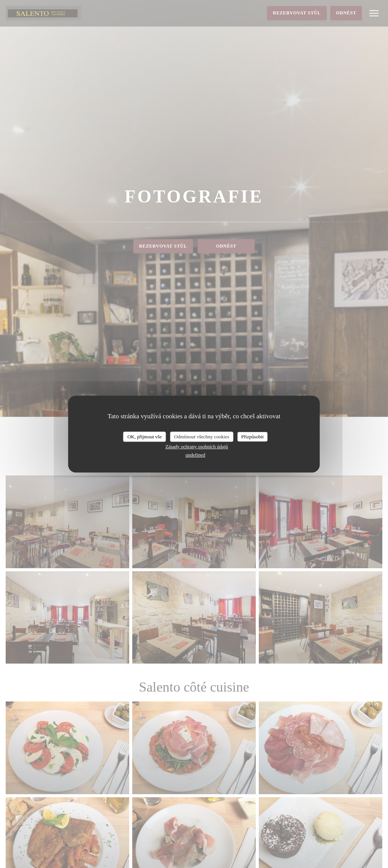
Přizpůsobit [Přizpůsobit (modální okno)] (253, 437)
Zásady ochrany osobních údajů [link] (197, 446)
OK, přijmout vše (145, 437)
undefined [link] (196, 455)
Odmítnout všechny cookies (202, 437)
